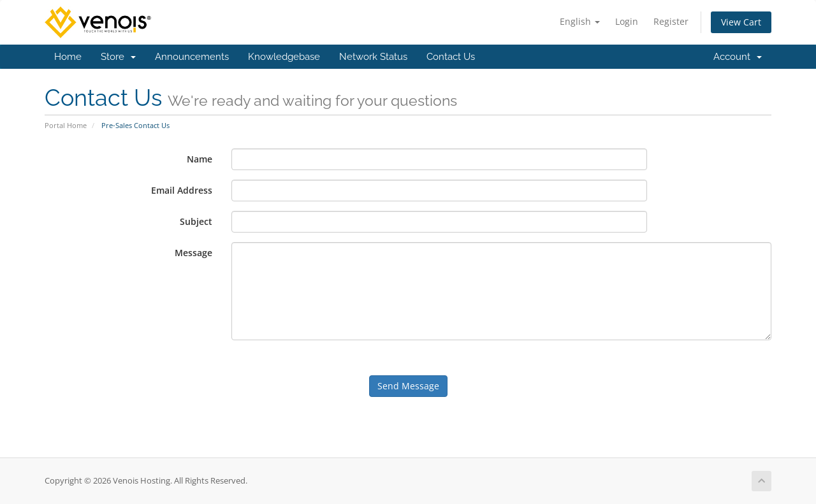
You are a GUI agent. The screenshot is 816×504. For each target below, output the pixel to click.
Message (193, 253)
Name (200, 159)
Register (671, 21)
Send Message (408, 386)
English (580, 21)
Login (627, 21)
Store (118, 57)
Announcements (192, 57)
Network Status (373, 57)
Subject (196, 221)
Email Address (182, 190)
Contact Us (451, 57)
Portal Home (66, 125)
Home (68, 57)
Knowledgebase (284, 57)
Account (738, 57)
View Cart (741, 22)
